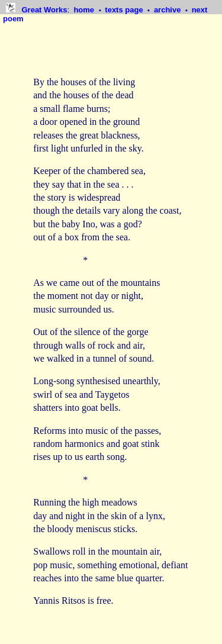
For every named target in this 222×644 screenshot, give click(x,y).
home (85, 10)
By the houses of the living (84, 82)
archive (168, 10)
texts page (125, 10)
